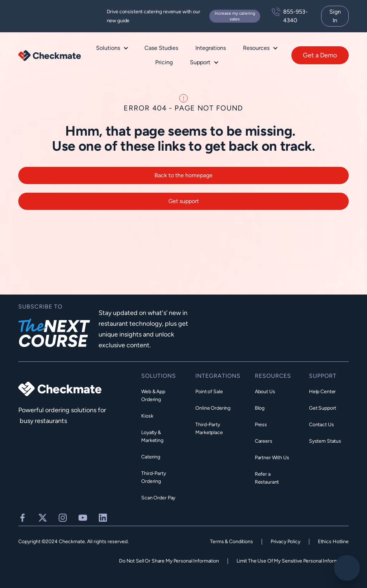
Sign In (335, 16)
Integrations (211, 48)
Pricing (164, 62)
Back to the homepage (183, 180)
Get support (184, 205)
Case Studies (161, 48)
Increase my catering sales (235, 16)
